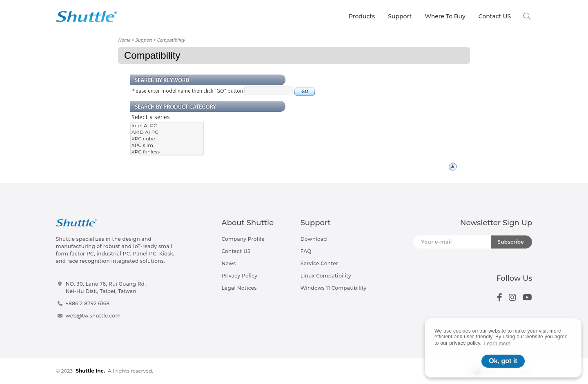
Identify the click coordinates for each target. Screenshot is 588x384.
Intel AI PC (167, 126)
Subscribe (511, 242)
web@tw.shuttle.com (93, 316)
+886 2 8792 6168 (88, 303)
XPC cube (167, 139)
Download (314, 239)
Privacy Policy (239, 276)
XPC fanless (167, 152)
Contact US (495, 16)
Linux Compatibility (326, 276)
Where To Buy (445, 16)
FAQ (306, 251)
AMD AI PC (167, 132)
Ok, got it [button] (503, 361)
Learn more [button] (498, 344)
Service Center (320, 263)
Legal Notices (239, 288)
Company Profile (243, 239)
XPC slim (167, 145)
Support (400, 16)
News (228, 263)
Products (362, 16)
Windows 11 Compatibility (334, 288)
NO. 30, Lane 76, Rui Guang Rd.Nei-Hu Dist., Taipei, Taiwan (106, 287)
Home (124, 40)
